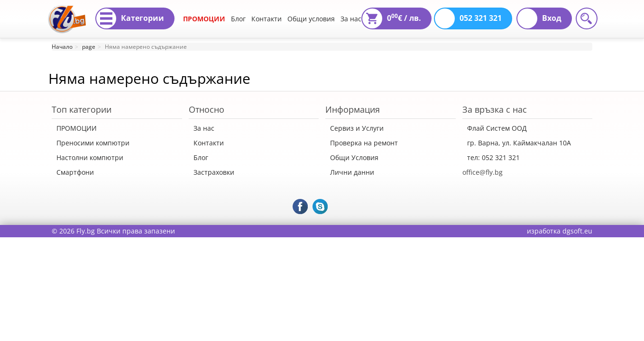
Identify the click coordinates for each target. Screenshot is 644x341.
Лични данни (352, 172)
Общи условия (311, 19)
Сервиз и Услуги (357, 128)
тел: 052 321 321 (493, 157)
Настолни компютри (90, 157)
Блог (238, 19)
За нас (351, 19)
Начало (62, 47)
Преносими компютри (93, 143)
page (89, 47)
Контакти (267, 19)
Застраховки (214, 172)
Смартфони (75, 172)
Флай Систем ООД (497, 128)
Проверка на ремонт (364, 143)
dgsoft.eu (577, 231)
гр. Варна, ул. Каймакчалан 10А (519, 143)
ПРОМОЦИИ (204, 19)
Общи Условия (354, 157)
